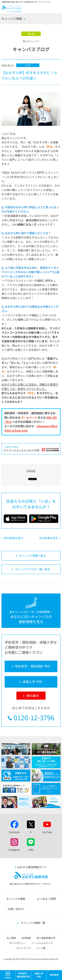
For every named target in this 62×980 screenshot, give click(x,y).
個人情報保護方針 (46, 938)
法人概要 (11, 938)
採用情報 (26, 938)
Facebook (14, 832)
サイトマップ (24, 948)
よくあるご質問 (46, 899)
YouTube (47, 832)
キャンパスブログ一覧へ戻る (33, 569)
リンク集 (41, 948)
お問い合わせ (16, 909)
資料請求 (54, 975)
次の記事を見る (48, 538)
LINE (31, 850)
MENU (15, 971)
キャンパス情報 (12, 19)
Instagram (14, 850)
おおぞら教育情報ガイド (32, 867)
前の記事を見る (14, 538)
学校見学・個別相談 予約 (23, 975)
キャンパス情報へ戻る (33, 556)
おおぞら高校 (12, 11)
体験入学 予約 (39, 975)
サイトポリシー (18, 943)
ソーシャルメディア (42, 943)
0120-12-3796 (34, 718)
